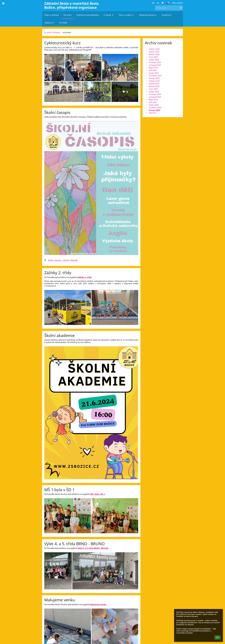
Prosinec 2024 (155, 94)
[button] (168, 3)
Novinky (67, 32)
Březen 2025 (154, 86)
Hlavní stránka (52, 32)
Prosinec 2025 (155, 62)
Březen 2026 (154, 54)
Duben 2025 (154, 84)
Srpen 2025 (154, 73)
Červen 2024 (155, 110)
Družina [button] (167, 15)
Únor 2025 (153, 89)
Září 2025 (153, 70)
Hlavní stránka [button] (52, 15)
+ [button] (153, 3)
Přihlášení (178, 3)
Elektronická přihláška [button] (88, 15)
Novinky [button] (68, 15)
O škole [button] (109, 15)
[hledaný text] (169, 8)
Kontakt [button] (63, 23)
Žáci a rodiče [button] (127, 15)
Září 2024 (153, 102)
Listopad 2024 (155, 97)
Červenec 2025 (155, 76)
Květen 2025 (154, 81)
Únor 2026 (153, 57)
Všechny (153, 113)
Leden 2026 (154, 60)
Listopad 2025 (155, 65)
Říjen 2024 (153, 100)
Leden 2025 (154, 92)
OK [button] (218, 638)
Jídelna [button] (49, 23)
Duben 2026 (154, 52)
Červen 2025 (154, 78)
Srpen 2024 (154, 105)
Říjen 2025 (153, 68)
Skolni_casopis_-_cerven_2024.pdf (61, 260)
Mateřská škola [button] (148, 15)
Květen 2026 (154, 49)
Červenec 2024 (155, 108)
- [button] (158, 3)
